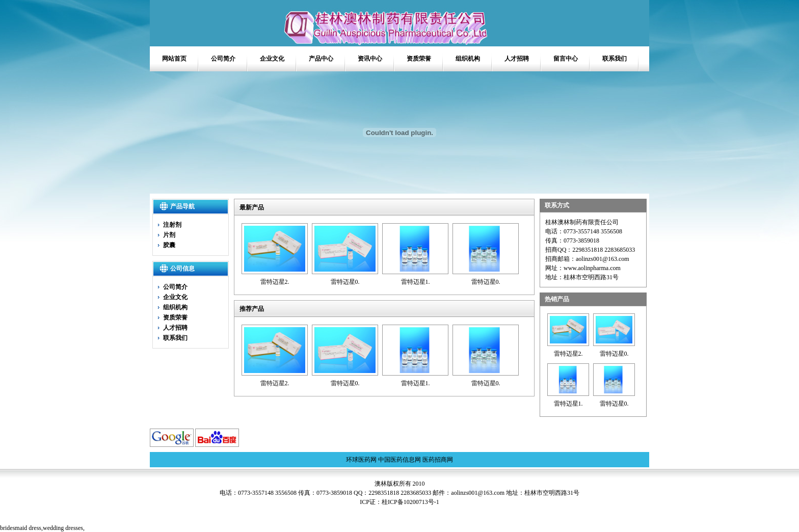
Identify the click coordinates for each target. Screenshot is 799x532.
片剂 (169, 235)
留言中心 (566, 59)
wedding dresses (63, 528)
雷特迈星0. (345, 282)
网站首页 (174, 59)
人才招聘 (517, 59)
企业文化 (272, 59)
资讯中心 (370, 59)
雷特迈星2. (275, 282)
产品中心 (321, 59)
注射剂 (172, 225)
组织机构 (468, 59)
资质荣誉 (419, 59)
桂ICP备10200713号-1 (410, 502)
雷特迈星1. (416, 282)
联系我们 (615, 59)
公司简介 (223, 59)
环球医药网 (361, 460)
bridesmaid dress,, (42, 528)
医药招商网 (438, 460)
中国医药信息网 (400, 460)
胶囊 (169, 245)
